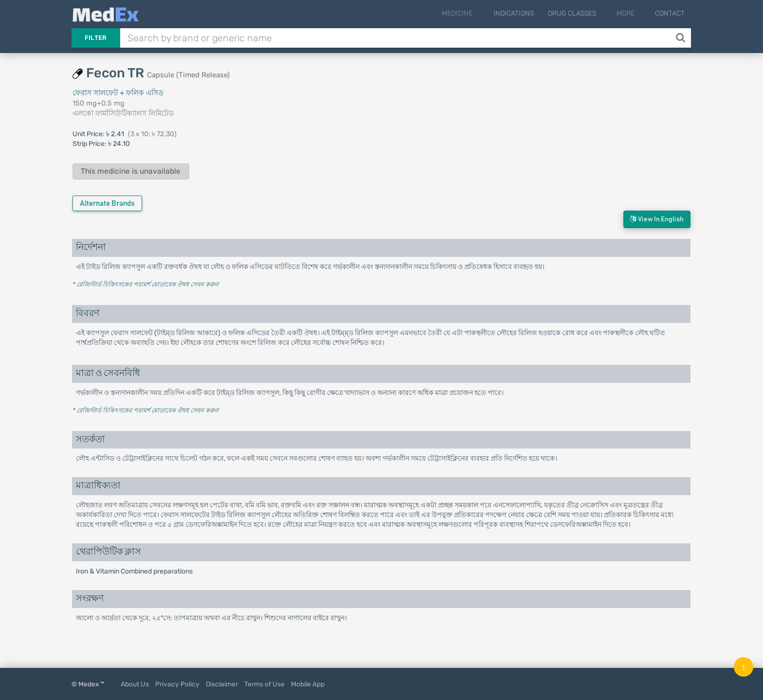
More (632, 13)
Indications (526, 13)
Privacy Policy (177, 684)
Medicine (477, 13)
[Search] (681, 38)
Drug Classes (585, 13)
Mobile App (308, 684)
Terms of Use (264, 684)
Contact (670, 13)
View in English (657, 219)
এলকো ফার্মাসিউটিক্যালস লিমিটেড (123, 113)
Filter (96, 38)
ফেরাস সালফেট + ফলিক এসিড (118, 93)
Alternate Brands (107, 204)
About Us (135, 684)
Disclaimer (222, 684)
